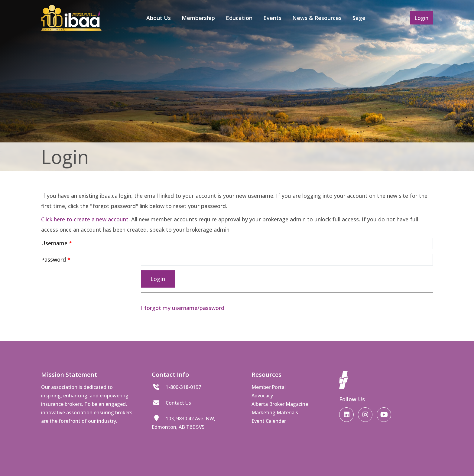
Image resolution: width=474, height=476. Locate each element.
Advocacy (262, 396)
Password (54, 259)
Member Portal (269, 387)
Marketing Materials (275, 412)
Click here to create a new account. (85, 219)
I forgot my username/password (183, 308)
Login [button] (421, 18)
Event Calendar (269, 421)
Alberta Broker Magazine (280, 404)
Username (54, 243)
